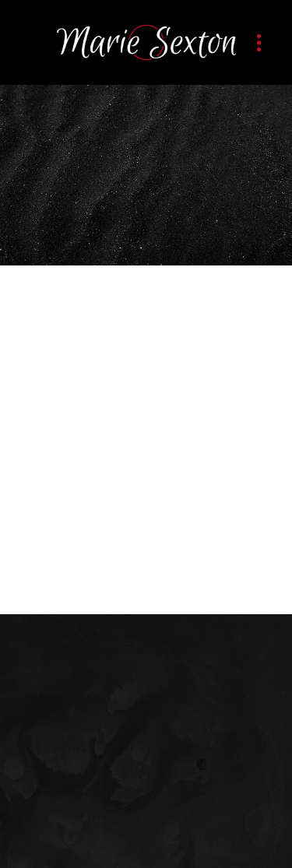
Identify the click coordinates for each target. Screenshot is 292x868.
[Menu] (259, 42)
